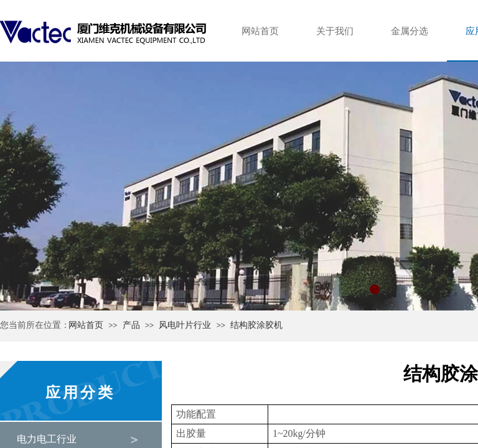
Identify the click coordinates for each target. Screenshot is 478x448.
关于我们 (335, 31)
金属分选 (410, 31)
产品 (131, 325)
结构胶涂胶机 (256, 325)
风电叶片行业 (185, 325)
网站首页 (86, 325)
